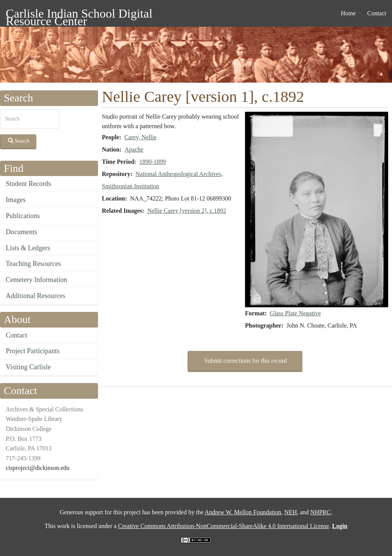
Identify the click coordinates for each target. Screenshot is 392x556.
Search (19, 141)
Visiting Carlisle (28, 367)
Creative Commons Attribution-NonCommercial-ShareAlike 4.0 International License (223, 526)
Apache (134, 149)
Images (16, 200)
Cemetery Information (36, 280)
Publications (23, 216)
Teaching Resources (33, 264)
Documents (21, 232)
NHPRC (321, 512)
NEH (291, 512)
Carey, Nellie (140, 137)
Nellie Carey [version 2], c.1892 (187, 211)
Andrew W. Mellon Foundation (243, 512)
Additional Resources (35, 296)
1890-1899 (153, 162)
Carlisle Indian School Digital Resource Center (79, 15)
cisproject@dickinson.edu (38, 468)
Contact (377, 13)
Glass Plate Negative (295, 313)
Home (348, 13)
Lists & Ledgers (28, 248)
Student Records (29, 184)
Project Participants (33, 351)
